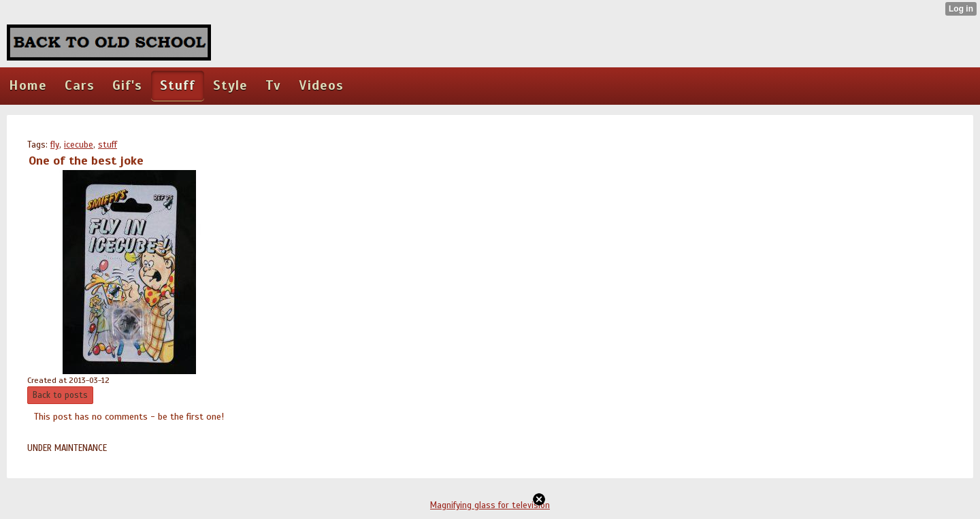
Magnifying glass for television (490, 505)
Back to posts (60, 395)
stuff (108, 145)
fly (55, 145)
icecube (79, 145)
